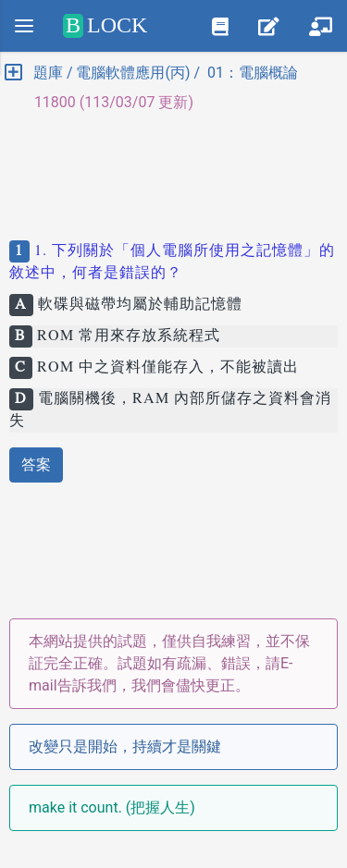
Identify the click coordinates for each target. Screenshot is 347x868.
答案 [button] (36, 465)
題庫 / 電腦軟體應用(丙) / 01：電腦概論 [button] (151, 73)
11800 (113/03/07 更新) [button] (106, 102)
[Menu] (24, 26)
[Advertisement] (173, 168)
